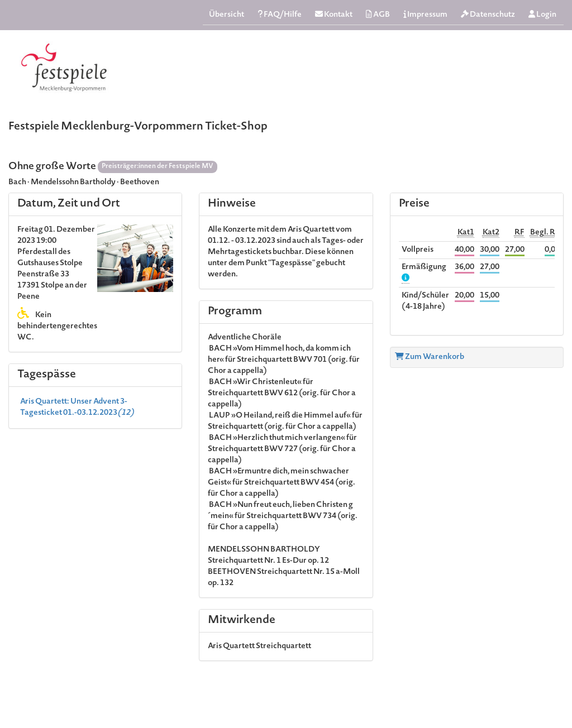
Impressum (425, 15)
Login (542, 15)
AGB (378, 15)
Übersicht (227, 15)
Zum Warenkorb (430, 357)
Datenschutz (488, 15)
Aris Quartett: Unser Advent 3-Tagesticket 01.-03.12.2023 (77, 408)
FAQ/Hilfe (280, 15)
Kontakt (334, 15)
